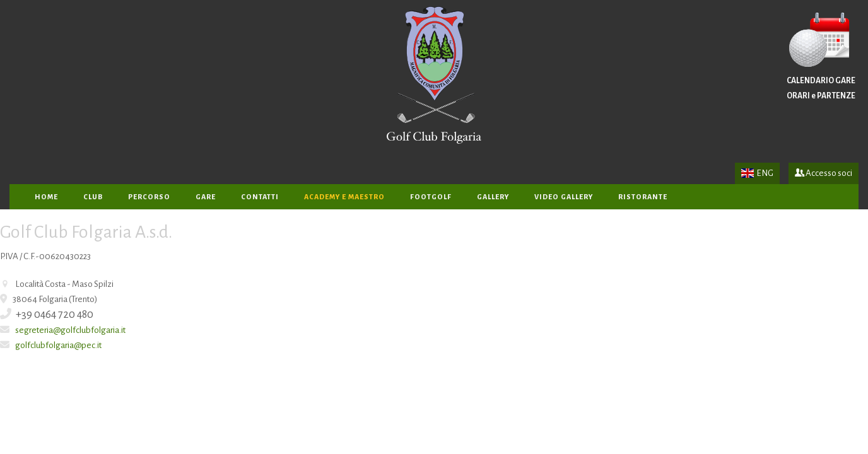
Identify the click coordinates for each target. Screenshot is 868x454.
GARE (206, 197)
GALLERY (493, 197)
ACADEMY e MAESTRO (344, 197)
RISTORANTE (643, 197)
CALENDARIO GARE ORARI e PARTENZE (821, 56)
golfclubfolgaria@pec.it (58, 345)
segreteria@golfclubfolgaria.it (70, 330)
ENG (757, 173)
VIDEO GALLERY (564, 197)
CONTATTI (260, 197)
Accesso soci (824, 173)
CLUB (93, 197)
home (46, 197)
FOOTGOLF (431, 197)
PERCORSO (149, 197)
